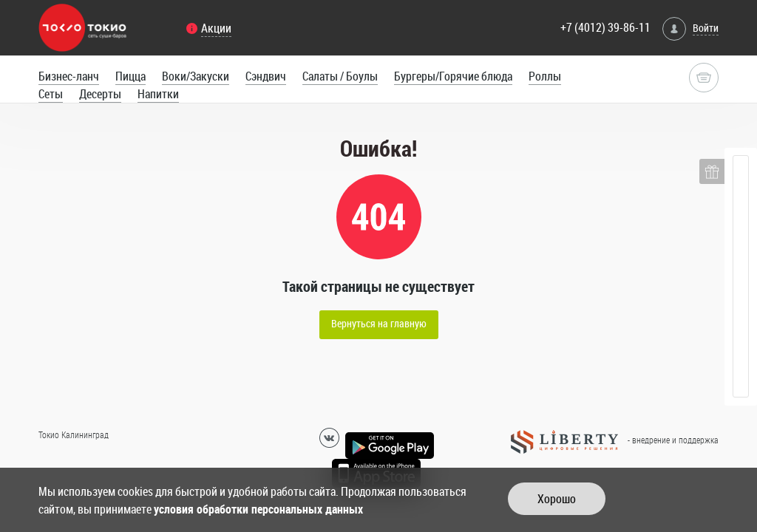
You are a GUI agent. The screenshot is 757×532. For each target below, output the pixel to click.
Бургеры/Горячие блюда (453, 76)
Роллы (545, 76)
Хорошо (557, 499)
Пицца (130, 76)
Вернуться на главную (379, 323)
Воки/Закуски (196, 76)
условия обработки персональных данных (258, 509)
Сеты (51, 94)
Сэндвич (266, 76)
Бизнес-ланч (69, 76)
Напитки (158, 94)
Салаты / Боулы (340, 76)
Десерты (100, 94)
